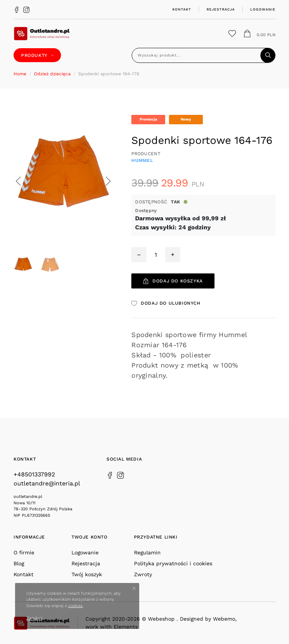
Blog (19, 563)
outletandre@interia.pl (47, 483)
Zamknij (34, 618)
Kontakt (182, 9)
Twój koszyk (87, 574)
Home (20, 74)
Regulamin (147, 552)
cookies (75, 606)
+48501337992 (34, 474)
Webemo (224, 619)
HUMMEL (142, 160)
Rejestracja (221, 9)
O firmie (24, 552)
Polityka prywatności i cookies (173, 563)
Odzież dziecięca (52, 74)
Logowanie (263, 9)
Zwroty (143, 574)
